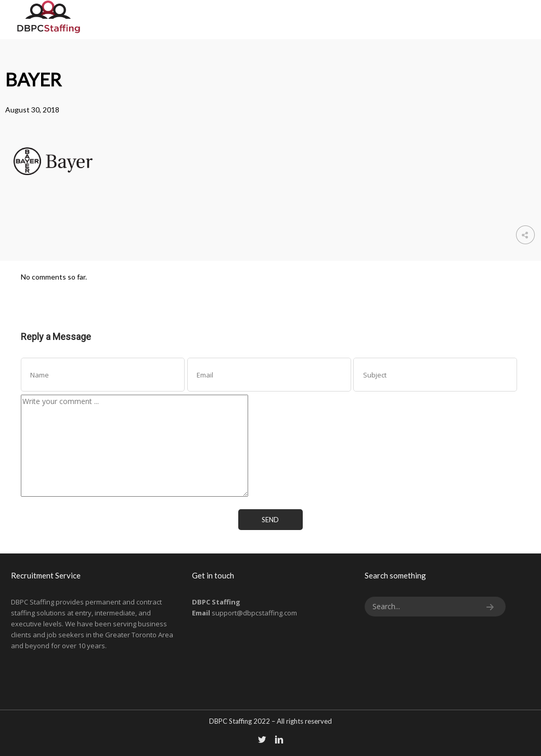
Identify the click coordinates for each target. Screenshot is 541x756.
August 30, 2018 (32, 110)
